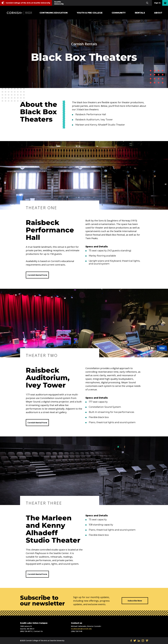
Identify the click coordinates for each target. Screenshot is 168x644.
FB (131, 641)
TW (135, 641)
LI (139, 641)
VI (147, 641)
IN (143, 641)
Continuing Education (54, 13)
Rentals (140, 13)
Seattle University (59, 3)
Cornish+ (21, 13)
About (158, 13)
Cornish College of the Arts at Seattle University (28, 3)
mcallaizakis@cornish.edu (81, 629)
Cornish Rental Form (37, 275)
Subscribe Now (135, 601)
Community (119, 13)
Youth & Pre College (90, 13)
